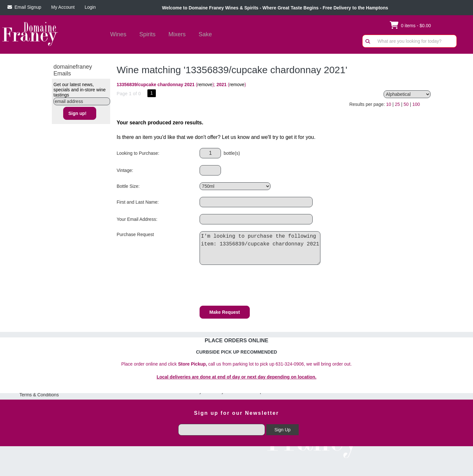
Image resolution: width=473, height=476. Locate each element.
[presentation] (249, 286)
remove (205, 85)
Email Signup (24, 7)
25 (398, 104)
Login (89, 7)
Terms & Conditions (39, 395)
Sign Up (283, 430)
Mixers (177, 34)
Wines (116, 35)
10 (389, 104)
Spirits (145, 35)
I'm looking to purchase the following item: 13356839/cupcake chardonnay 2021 (262, 248)
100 (416, 104)
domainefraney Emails (73, 70)
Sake (205, 34)
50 (406, 104)
